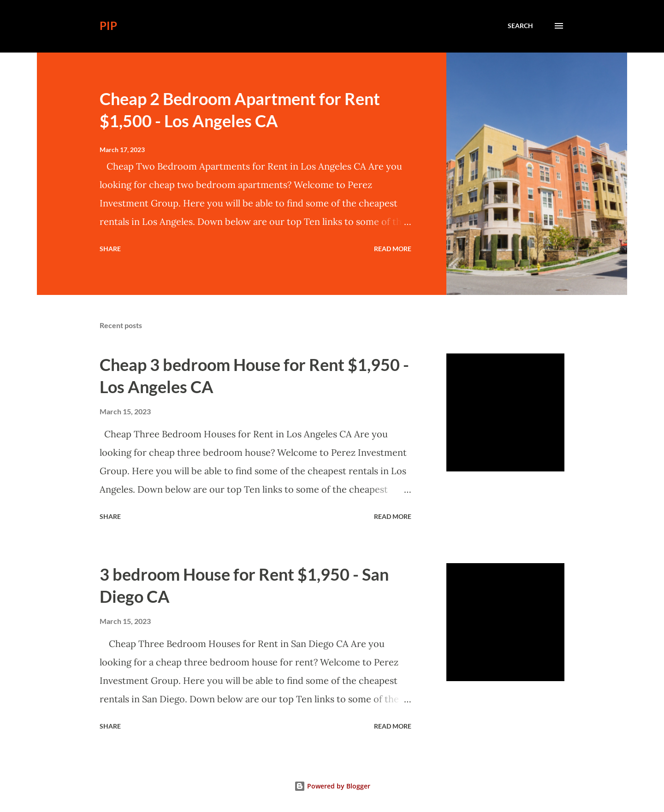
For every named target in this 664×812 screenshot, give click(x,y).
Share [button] (110, 249)
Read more (393, 249)
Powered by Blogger (332, 786)
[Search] (520, 26)
